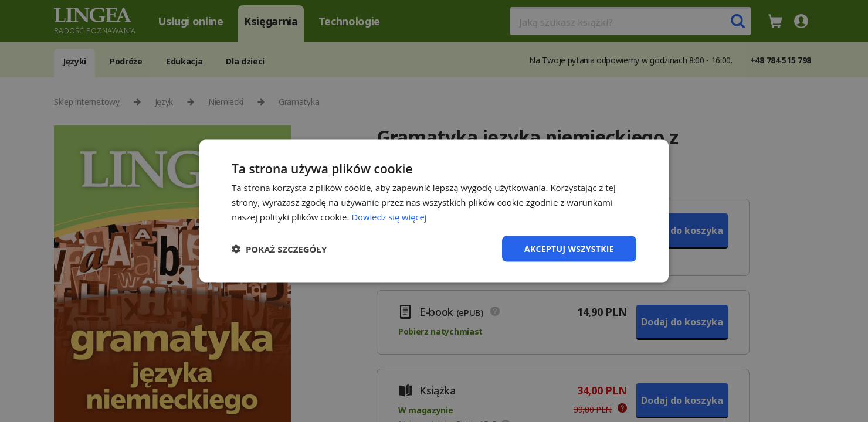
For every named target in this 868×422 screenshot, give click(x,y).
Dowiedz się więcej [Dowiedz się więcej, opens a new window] (389, 216)
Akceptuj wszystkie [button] (569, 248)
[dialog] (434, 211)
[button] (279, 249)
